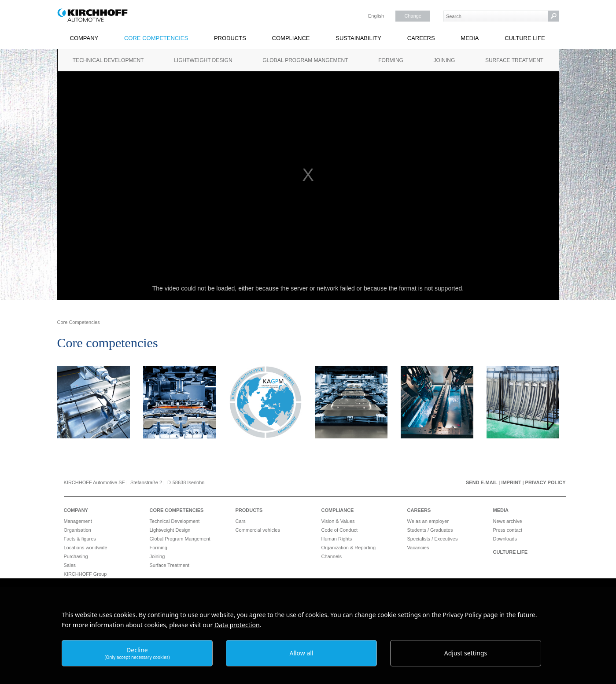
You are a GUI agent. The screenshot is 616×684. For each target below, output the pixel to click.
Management (78, 521)
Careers (421, 38)
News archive (508, 521)
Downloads (505, 539)
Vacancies (418, 548)
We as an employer (428, 521)
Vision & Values (338, 521)
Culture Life (525, 38)
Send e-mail (482, 482)
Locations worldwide (86, 548)
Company (84, 38)
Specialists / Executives (433, 539)
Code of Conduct (340, 530)
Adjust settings (466, 653)
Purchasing (76, 556)
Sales (70, 565)
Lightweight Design (203, 60)
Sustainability (358, 38)
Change (413, 16)
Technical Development (108, 60)
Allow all (301, 653)
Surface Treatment (514, 60)
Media (470, 38)
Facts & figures (80, 539)
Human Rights (337, 539)
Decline (137, 653)
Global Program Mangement (305, 60)
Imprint (511, 482)
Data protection (237, 625)
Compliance (291, 38)
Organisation (77, 530)
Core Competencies (156, 38)
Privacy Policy (546, 482)
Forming (391, 60)
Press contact (508, 530)
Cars (241, 521)
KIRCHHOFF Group (85, 574)
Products (230, 38)
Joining (444, 60)
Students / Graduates (430, 530)
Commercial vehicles (258, 530)
